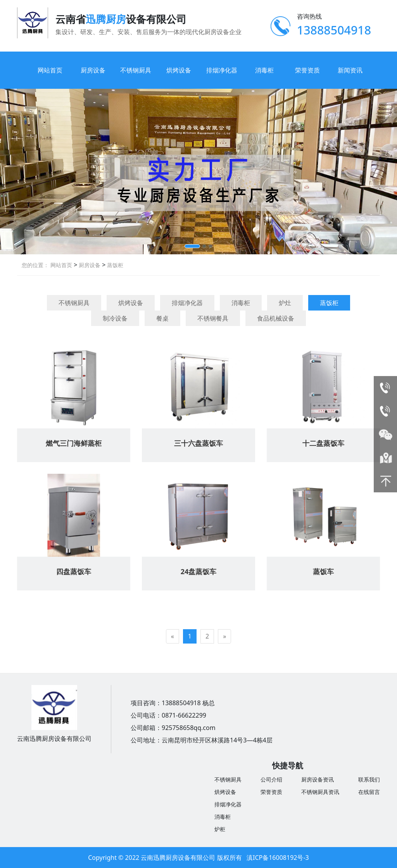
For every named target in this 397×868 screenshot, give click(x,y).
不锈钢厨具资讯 (320, 792)
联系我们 (369, 779)
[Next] (224, 636)
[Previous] (173, 636)
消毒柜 (264, 70)
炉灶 (285, 303)
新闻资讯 (350, 70)
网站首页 (50, 70)
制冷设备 (115, 318)
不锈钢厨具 (136, 70)
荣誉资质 (307, 70)
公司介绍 (271, 779)
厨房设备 (93, 70)
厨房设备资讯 (318, 779)
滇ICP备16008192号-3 (278, 858)
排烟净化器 (222, 70)
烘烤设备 (179, 70)
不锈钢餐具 (213, 318)
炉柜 (220, 829)
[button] (192, 246)
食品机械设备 (276, 318)
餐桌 (162, 318)
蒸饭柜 (114, 265)
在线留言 (369, 792)
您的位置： (35, 265)
